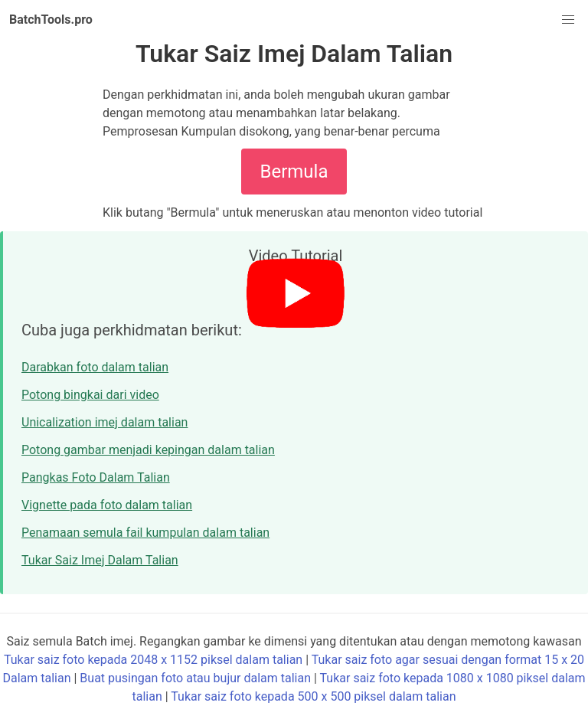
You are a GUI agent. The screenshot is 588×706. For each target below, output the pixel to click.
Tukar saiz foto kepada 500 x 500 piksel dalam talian (313, 696)
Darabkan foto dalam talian (95, 367)
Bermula (294, 172)
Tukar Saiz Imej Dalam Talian (100, 560)
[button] (568, 20)
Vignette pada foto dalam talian (107, 505)
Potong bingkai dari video (90, 395)
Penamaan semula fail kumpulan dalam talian (145, 533)
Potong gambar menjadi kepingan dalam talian (148, 450)
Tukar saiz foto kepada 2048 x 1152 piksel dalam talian (153, 660)
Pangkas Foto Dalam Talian (96, 477)
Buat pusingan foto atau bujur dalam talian (195, 678)
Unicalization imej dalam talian (105, 422)
